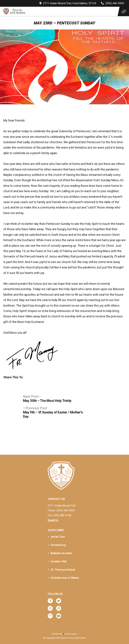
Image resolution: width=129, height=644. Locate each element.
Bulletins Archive (61, 553)
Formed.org (58, 545)
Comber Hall (59, 561)
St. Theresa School (63, 570)
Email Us (53, 520)
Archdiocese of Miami (65, 578)
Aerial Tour (58, 537)
